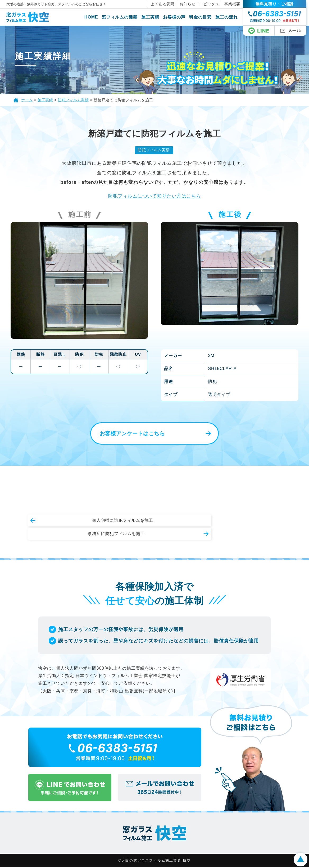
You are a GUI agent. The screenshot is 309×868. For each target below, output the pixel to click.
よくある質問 (165, 4)
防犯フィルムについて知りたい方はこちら (154, 196)
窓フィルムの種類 (122, 17)
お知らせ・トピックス (202, 4)
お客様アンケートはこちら (129, 434)
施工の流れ (229, 17)
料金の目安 (203, 17)
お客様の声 (177, 17)
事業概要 (235, 4)
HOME (94, 17)
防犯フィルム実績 (153, 150)
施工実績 (153, 17)
